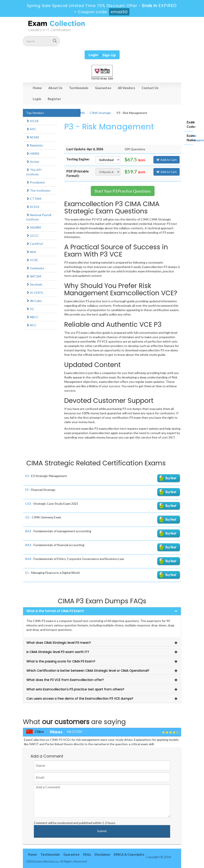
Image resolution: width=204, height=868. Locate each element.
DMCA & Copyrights (129, 854)
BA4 (28, 559)
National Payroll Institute (39, 217)
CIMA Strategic (100, 113)
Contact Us (150, 88)
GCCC (33, 236)
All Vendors (126, 88)
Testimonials (79, 88)
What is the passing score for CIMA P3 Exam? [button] (61, 661)
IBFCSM (34, 276)
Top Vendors (35, 113)
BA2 (28, 531)
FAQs (87, 854)
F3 (27, 490)
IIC (30, 309)
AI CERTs (35, 293)
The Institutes (38, 190)
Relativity (35, 145)
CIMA (81, 113)
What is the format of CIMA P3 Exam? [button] (55, 611)
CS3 (28, 504)
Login (37, 99)
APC (31, 129)
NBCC (32, 317)
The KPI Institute (34, 172)
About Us (55, 88)
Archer (33, 162)
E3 (27, 476)
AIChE (33, 121)
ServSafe (34, 284)
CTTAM (34, 199)
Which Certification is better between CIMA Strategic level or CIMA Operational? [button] (88, 671)
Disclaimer (102, 854)
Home (37, 88)
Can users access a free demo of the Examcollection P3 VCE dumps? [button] (80, 699)
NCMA (33, 137)
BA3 (28, 545)
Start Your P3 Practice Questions (123, 191)
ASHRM (33, 227)
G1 (27, 517)
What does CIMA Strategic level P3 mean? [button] (59, 643)
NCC (31, 325)
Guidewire (35, 268)
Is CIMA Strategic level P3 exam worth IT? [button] (58, 652)
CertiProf (35, 244)
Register (54, 99)
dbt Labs (34, 301)
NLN (31, 252)
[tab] (102, 611)
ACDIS (33, 207)
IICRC (32, 260)
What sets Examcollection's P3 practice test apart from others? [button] (75, 689)
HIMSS (33, 153)
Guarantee (103, 88)
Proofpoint (36, 182)
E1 (27, 573)
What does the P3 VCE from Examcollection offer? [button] (65, 680)
